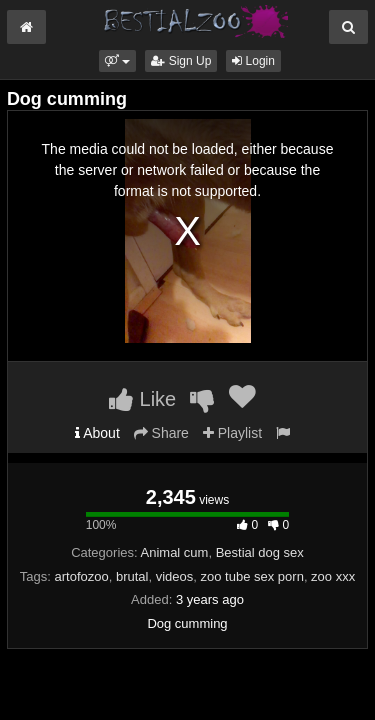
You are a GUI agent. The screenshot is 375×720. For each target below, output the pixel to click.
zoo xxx (333, 576)
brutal (132, 576)
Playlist (232, 433)
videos (175, 576)
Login (253, 61)
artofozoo (82, 576)
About (97, 433)
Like (142, 399)
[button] (117, 61)
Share (161, 433)
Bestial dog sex (260, 552)
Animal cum (175, 552)
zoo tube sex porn (252, 576)
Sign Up (181, 61)
